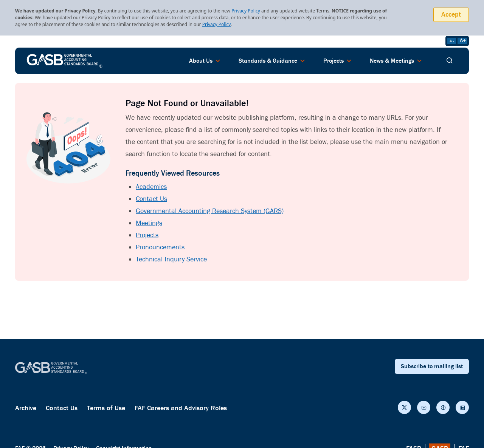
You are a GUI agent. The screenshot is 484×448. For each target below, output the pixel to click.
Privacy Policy (246, 11)
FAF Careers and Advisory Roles (181, 408)
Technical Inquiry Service (171, 259)
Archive (26, 408)
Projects (147, 235)
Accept (451, 15)
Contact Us (151, 199)
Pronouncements (160, 247)
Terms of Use (106, 408)
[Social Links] (404, 407)
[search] (450, 61)
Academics (151, 187)
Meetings (149, 223)
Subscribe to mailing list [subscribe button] (432, 366)
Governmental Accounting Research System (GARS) (210, 211)
